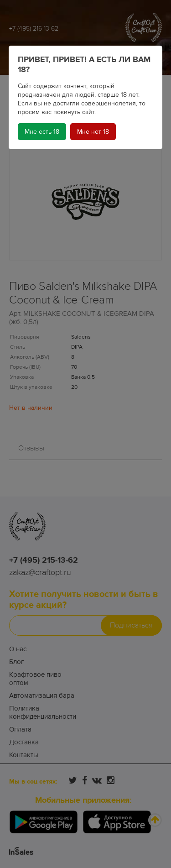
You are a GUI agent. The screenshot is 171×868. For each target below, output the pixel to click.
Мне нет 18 (93, 132)
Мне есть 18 (42, 132)
